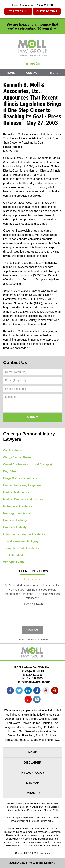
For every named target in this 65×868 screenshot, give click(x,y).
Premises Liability (15, 520)
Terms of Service (39, 821)
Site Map (33, 783)
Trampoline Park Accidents (21, 548)
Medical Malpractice (16, 492)
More (54, 73)
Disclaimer (33, 763)
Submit (32, 417)
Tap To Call (18, 11)
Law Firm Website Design (31, 863)
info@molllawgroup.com (34, 682)
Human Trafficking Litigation (22, 485)
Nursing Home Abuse (17, 513)
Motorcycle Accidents (18, 506)
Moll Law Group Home (32, 48)
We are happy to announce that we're (32, 26)
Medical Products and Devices (23, 499)
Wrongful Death (14, 562)
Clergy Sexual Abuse (17, 457)
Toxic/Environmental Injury (21, 541)
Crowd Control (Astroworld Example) (28, 464)
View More (32, 630)
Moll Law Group (42, 853)
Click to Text (47, 11)
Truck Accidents (14, 555)
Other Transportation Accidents (24, 534)
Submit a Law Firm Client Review (32, 640)
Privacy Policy (33, 773)
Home (11, 73)
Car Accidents (13, 450)
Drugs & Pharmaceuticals (20, 478)
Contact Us (15, 362)
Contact (32, 73)
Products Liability (15, 527)
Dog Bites (10, 471)
